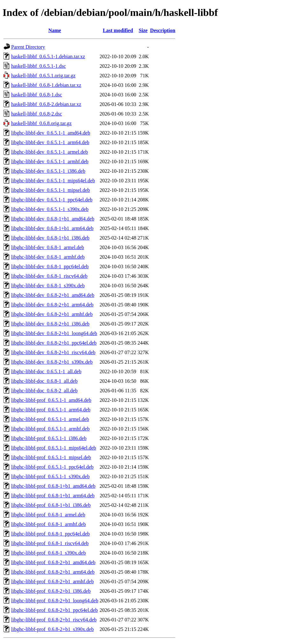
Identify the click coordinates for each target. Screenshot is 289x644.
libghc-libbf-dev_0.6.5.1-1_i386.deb (48, 171)
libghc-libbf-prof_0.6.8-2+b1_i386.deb (51, 591)
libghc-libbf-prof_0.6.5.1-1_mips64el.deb (54, 448)
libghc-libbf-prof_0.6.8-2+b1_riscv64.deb (54, 620)
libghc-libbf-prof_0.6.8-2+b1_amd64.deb (53, 562)
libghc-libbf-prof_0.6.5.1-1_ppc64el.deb (52, 467)
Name (55, 30)
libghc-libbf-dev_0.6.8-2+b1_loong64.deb (54, 333)
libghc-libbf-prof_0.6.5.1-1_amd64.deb (51, 400)
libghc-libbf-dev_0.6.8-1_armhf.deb (48, 257)
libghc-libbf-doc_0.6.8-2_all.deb (44, 391)
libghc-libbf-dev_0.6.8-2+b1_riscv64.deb (53, 352)
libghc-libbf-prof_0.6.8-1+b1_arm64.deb (53, 496)
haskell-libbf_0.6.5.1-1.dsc (39, 66)
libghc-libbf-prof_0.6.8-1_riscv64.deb (50, 543)
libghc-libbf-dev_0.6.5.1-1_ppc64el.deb (52, 200)
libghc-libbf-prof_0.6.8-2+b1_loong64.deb (55, 601)
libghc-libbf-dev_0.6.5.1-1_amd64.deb (51, 133)
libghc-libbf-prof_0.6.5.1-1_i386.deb (49, 438)
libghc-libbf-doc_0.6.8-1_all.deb (44, 381)
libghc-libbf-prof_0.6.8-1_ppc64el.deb (51, 534)
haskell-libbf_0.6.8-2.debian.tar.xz (46, 104)
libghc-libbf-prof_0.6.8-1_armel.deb (48, 515)
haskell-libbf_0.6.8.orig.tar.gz (41, 123)
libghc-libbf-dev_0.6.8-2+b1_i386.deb (50, 324)
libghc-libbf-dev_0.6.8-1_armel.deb (48, 247)
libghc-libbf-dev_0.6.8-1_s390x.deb (48, 286)
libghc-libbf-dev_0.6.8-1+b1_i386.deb (50, 238)
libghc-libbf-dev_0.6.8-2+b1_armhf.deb (52, 314)
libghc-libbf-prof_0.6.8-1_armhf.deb (48, 524)
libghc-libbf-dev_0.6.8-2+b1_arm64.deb (52, 305)
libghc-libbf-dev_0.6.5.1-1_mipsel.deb (51, 190)
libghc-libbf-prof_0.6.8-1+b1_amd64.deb (53, 486)
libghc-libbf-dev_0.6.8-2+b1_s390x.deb (52, 362)
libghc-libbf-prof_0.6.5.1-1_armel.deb (50, 419)
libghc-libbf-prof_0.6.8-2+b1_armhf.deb (52, 581)
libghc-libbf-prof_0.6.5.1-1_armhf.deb (50, 429)
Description (163, 30)
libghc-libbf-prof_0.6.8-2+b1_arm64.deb (53, 572)
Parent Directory (28, 47)
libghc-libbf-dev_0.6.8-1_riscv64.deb (49, 276)
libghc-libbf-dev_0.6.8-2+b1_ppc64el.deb (54, 343)
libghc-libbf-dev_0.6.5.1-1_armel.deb (50, 152)
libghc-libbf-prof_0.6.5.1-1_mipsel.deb (51, 457)
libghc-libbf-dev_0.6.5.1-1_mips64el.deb (53, 181)
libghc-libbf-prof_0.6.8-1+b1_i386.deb (51, 505)
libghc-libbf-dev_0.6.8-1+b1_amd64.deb (53, 219)
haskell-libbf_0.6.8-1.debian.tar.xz (46, 85)
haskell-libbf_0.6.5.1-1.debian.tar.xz (48, 56)
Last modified (118, 30)
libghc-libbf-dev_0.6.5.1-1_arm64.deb (50, 142)
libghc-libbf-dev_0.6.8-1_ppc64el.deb (50, 266)
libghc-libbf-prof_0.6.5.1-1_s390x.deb (50, 476)
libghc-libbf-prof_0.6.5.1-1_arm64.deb (51, 410)
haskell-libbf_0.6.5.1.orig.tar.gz (43, 76)
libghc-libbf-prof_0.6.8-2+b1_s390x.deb (52, 629)
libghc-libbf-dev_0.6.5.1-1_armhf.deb (50, 161)
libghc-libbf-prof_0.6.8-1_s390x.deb (48, 553)
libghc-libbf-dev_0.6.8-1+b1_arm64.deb (52, 228)
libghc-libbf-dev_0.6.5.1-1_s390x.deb (50, 209)
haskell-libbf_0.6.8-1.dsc (37, 95)
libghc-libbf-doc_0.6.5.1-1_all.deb (46, 371)
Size (143, 30)
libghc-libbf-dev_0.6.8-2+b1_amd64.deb (53, 295)
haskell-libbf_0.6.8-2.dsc (37, 114)
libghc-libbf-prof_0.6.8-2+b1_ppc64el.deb (54, 610)
